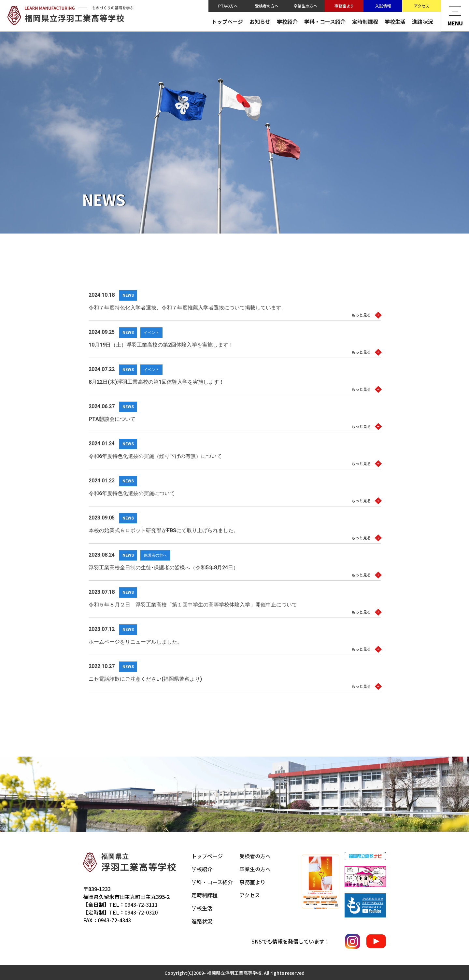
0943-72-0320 (141, 912)
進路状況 (422, 21)
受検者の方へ (267, 6)
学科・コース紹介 (325, 21)
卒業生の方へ (306, 6)
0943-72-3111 (141, 904)
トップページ (227, 21)
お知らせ (260, 21)
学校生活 (395, 21)
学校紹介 (287, 21)
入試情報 (383, 6)
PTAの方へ (228, 6)
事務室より (344, 6)
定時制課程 (365, 21)
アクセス (422, 6)
